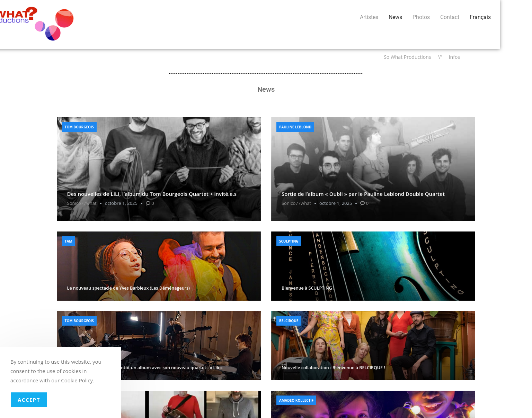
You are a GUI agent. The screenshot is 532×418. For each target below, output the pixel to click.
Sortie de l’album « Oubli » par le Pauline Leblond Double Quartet (363, 194)
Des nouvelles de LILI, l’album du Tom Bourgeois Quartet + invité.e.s (152, 194)
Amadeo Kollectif (296, 400)
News (138, 17)
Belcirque (289, 321)
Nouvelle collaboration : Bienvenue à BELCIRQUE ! (333, 368)
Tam (69, 241)
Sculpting (289, 241)
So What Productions (407, 57)
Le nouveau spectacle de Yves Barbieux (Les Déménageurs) (128, 288)
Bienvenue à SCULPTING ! (308, 288)
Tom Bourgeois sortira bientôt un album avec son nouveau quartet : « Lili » (145, 368)
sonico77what (82, 203)
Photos (164, 17)
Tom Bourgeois (79, 127)
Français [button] (223, 17)
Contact (192, 17)
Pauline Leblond (295, 127)
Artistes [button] (112, 17)
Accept (29, 400)
